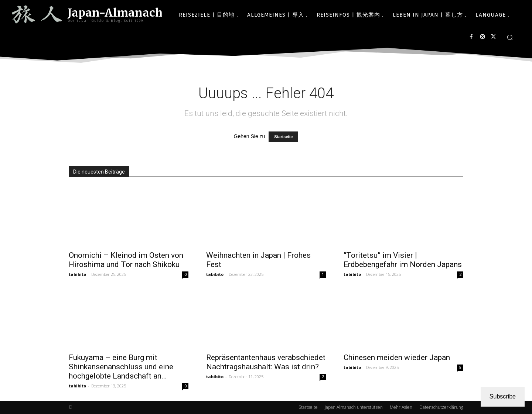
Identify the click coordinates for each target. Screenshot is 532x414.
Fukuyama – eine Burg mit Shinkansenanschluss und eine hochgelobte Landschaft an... (121, 367)
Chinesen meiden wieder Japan (397, 357)
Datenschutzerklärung (441, 407)
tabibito (77, 274)
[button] (510, 37)
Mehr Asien (401, 407)
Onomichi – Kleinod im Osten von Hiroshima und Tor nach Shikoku (126, 260)
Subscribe (503, 396)
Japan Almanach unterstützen (354, 407)
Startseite (283, 137)
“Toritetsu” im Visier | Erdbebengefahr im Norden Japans (403, 260)
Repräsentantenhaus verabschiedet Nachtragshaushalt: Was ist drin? (266, 362)
